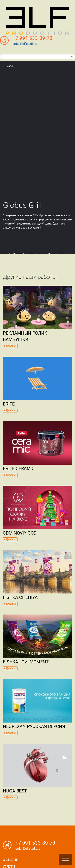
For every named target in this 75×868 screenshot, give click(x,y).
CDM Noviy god (20, 533)
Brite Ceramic (19, 469)
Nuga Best (15, 791)
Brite (9, 404)
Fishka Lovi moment (26, 662)
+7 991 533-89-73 (32, 38)
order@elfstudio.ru (25, 44)
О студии (11, 860)
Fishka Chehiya (20, 597)
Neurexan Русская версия (34, 726)
